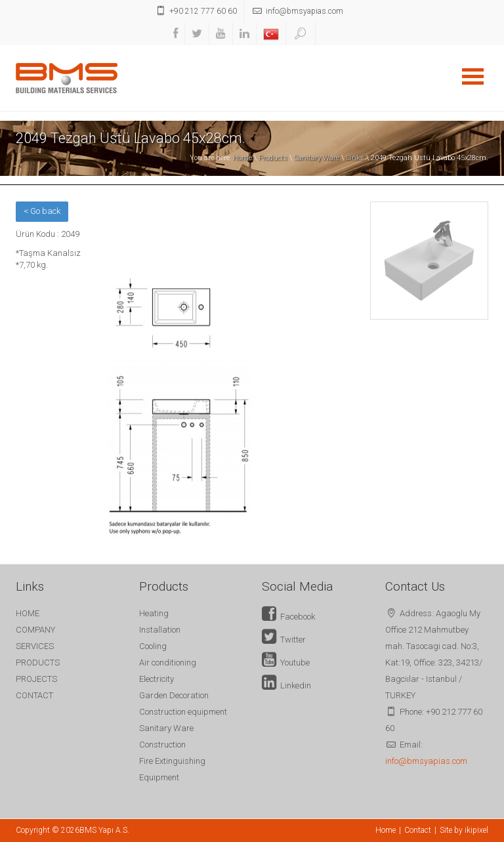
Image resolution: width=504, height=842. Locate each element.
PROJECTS (36, 679)
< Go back (42, 211)
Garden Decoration (174, 695)
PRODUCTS (38, 663)
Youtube (286, 663)
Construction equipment (183, 712)
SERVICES (35, 646)
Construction (162, 745)
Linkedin (286, 685)
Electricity (157, 679)
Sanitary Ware (317, 158)
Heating (154, 613)
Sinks (355, 158)
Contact (418, 830)
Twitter (284, 640)
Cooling (153, 646)
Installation (160, 630)
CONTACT (34, 695)
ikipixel (476, 830)
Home (242, 158)
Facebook (288, 617)
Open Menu (472, 76)
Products (273, 158)
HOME (28, 613)
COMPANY (35, 630)
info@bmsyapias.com (426, 761)
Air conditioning (168, 663)
